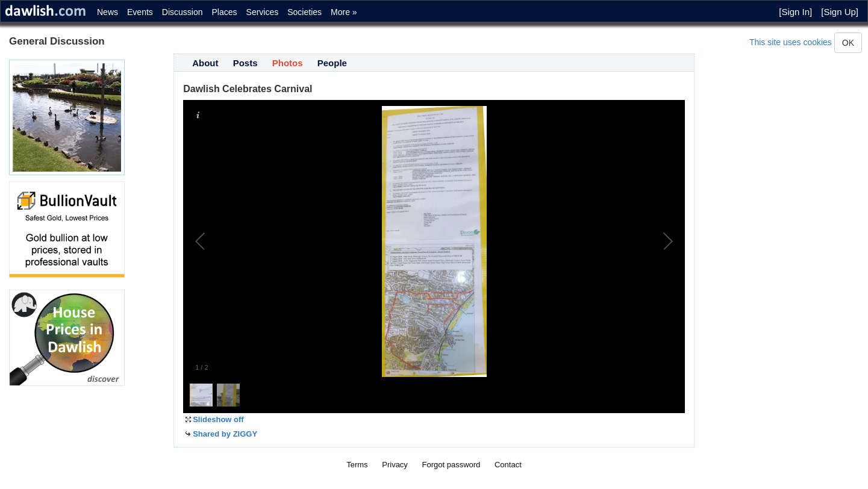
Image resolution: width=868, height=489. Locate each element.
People (332, 63)
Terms (357, 465)
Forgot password (451, 465)
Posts (245, 63)
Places (225, 12)
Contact (508, 465)
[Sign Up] (840, 12)
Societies (304, 12)
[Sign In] (795, 12)
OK (848, 43)
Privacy (395, 465)
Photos (288, 63)
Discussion (183, 12)
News (108, 12)
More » (344, 12)
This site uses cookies (791, 42)
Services (263, 12)
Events (140, 12)
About (205, 63)
